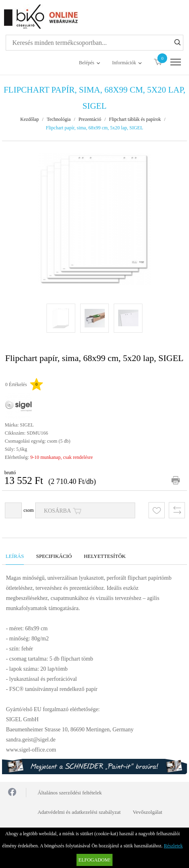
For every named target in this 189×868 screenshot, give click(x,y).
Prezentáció (90, 119)
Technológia (58, 119)
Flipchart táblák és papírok (135, 119)
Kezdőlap (30, 119)
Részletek (173, 846)
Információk (124, 63)
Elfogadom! (94, 860)
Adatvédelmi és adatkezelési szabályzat (79, 812)
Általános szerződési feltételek (70, 793)
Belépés (87, 63)
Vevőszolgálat (148, 812)
